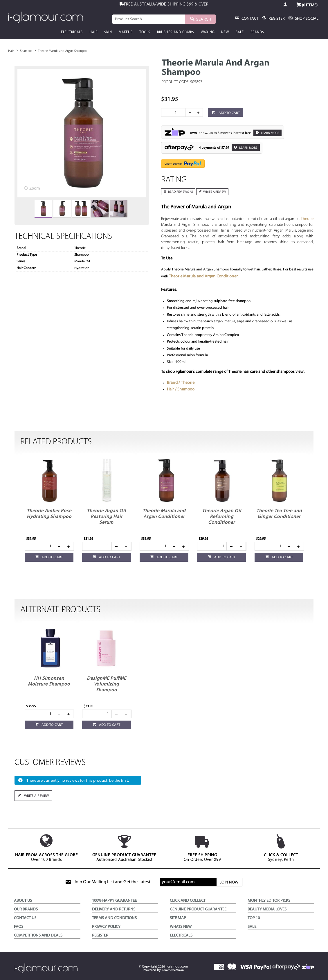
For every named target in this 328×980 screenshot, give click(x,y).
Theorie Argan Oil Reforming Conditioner (222, 517)
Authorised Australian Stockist (124, 848)
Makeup (126, 32)
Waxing (208, 32)
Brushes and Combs (176, 32)
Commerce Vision (173, 970)
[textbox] (148, 19)
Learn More (270, 133)
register (276, 19)
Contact (249, 19)
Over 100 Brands (46, 848)
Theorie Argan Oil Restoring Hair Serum (106, 517)
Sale (240, 32)
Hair (93, 32)
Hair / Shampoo (181, 389)
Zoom (35, 189)
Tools (145, 32)
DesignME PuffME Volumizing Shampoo (107, 684)
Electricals (72, 32)
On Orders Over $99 (202, 848)
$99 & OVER (166, 4)
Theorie (307, 219)
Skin (108, 32)
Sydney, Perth (281, 848)
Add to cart (229, 113)
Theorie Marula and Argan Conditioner (203, 276)
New (225, 32)
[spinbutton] (174, 112)
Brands (257, 32)
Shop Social (306, 19)
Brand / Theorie (181, 383)
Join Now (229, 882)
